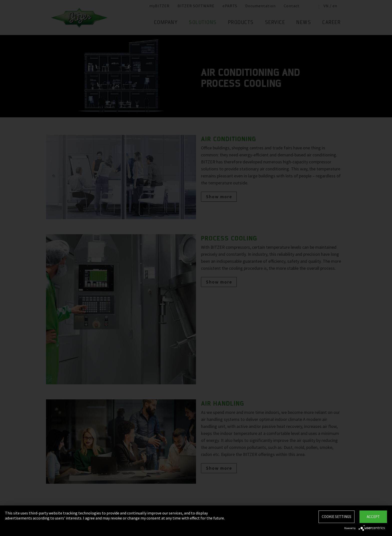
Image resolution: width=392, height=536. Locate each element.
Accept (373, 517)
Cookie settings (336, 517)
